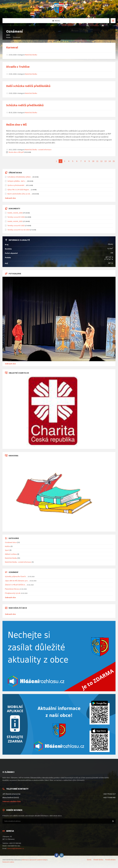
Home (8, 37)
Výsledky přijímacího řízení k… (16, 576)
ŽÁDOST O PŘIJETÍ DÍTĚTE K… (16, 585)
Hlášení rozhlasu (11, 554)
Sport (7, 550)
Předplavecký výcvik (13, 593)
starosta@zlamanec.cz (16, 848)
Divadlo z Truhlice (18, 67)
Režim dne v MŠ (16, 125)
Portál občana (110, 860)
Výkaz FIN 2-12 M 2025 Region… (19, 190)
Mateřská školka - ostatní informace (38, 150)
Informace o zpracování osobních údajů (34, 860)
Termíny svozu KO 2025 (16, 225)
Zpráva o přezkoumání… (17, 185)
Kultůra (8, 546)
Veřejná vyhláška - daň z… (17, 181)
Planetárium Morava (12, 589)
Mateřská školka (31, 55)
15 (114, 161)
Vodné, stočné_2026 (15, 213)
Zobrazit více (10, 198)
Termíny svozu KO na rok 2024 (18, 230)
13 (105, 161)
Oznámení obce (11, 542)
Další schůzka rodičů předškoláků (28, 86)
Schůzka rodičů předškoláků (25, 105)
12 (101, 161)
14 (110, 161)
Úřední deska (98, 860)
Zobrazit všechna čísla (12, 801)
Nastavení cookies (8, 862)
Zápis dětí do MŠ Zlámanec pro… (17, 581)
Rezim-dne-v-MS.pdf (16, 152)
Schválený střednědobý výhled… (20, 177)
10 (93, 161)
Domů (89, 860)
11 (97, 161)
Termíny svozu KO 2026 (16, 217)
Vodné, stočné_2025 (15, 221)
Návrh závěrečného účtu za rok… (20, 194)
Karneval (12, 47)
